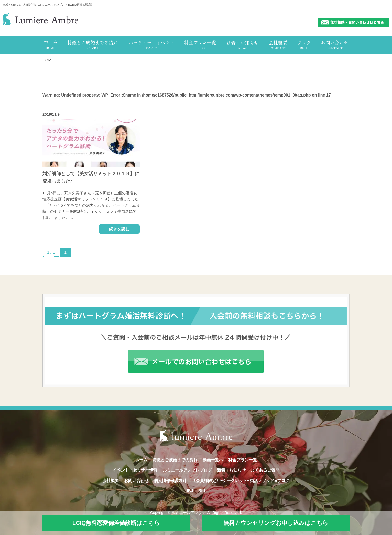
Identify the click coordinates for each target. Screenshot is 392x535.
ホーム (141, 460)
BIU (202, 491)
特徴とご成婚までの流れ (175, 460)
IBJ (190, 491)
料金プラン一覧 (243, 460)
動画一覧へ (213, 460)
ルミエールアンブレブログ (187, 470)
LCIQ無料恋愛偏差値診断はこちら (116, 523)
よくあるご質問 (265, 470)
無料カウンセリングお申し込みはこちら (276, 523)
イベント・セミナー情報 (135, 470)
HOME (48, 60)
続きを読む (119, 229)
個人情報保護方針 (170, 481)
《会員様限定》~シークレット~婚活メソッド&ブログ (241, 481)
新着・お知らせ (231, 470)
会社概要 (111, 481)
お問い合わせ (136, 481)
